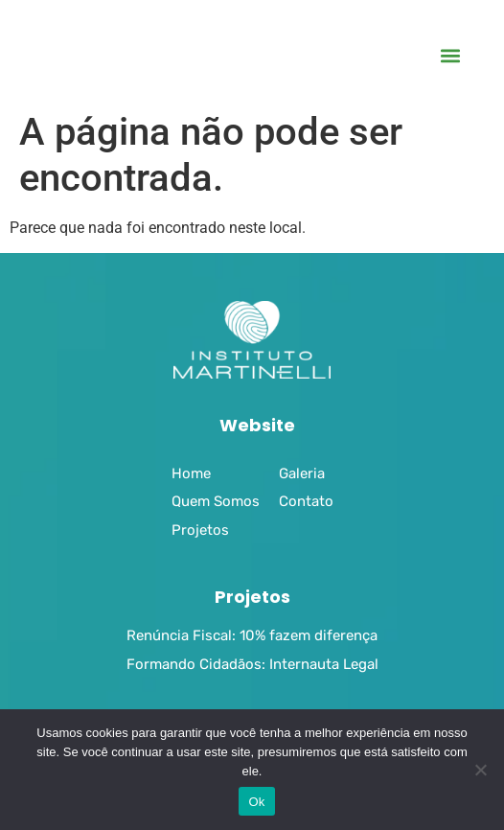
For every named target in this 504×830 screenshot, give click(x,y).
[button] (451, 56)
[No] (480, 770)
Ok (256, 802)
